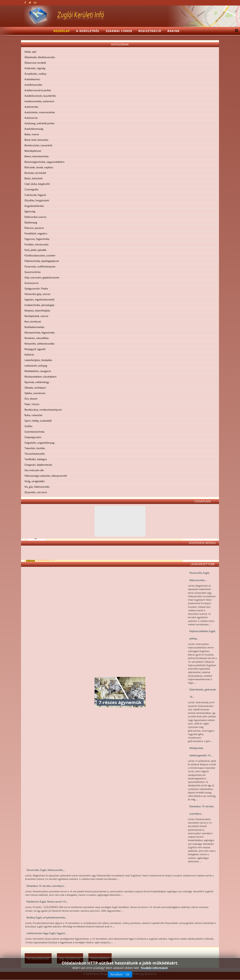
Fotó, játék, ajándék (35, 250)
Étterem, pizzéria (34, 228)
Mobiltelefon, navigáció (38, 371)
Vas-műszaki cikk (34, 470)
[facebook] (25, 3)
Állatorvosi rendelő (35, 63)
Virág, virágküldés (35, 481)
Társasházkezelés (35, 454)
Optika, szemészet (35, 393)
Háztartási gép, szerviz (37, 294)
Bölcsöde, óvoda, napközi (39, 167)
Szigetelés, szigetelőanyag (39, 443)
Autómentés (31, 107)
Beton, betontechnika (37, 156)
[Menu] (235, 31)
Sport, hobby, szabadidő (38, 421)
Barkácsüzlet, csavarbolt (38, 145)
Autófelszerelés (33, 85)
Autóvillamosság (34, 129)
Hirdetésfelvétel (38, 958)
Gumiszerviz (32, 283)
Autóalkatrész (32, 79)
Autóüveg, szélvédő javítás (39, 123)
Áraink (173, 31)
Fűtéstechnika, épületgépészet (42, 261)
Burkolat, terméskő (35, 173)
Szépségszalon (33, 437)
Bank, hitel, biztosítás (36, 140)
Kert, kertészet (33, 322)
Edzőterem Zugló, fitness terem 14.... (47, 902)
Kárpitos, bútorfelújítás (37, 311)
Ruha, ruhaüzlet (33, 415)
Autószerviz (31, 118)
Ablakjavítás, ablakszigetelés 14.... (201, 752)
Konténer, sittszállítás (37, 338)
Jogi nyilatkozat (70, 958)
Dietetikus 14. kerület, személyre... (202, 810)
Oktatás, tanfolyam (35, 388)
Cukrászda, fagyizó (35, 195)
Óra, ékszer (31, 399)
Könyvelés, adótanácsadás (39, 344)
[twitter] (30, 3)
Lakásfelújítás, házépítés (38, 360)
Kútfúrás (29, 355)
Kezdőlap (62, 31)
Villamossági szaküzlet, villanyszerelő (46, 476)
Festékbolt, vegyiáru (36, 233)
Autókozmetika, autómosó (39, 101)
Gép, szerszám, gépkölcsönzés (42, 277)
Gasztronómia (33, 272)
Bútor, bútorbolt (33, 178)
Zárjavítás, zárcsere (36, 492)
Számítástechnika (34, 432)
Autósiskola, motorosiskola (40, 112)
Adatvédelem (100, 958)
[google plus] (35, 3)
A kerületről (88, 31)
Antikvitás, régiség (35, 68)
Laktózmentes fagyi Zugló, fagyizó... (47, 933)
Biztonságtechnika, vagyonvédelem (44, 162)
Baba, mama (32, 134)
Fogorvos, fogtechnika (37, 239)
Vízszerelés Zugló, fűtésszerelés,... (200, 576)
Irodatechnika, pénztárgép (39, 305)
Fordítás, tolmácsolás (37, 244)
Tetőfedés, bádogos (36, 459)
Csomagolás (32, 189)
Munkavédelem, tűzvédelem (41, 377)
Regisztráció (150, 31)
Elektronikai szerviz (35, 217)
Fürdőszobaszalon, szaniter (40, 255)
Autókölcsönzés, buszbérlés (40, 96)
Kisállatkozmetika (34, 327)
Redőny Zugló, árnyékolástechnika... (47, 917)
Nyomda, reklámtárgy (37, 382)
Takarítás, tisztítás (35, 448)
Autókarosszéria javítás (38, 90)
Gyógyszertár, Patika (36, 288)
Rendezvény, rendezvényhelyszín (43, 410)
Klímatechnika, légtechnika (40, 333)
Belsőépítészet (33, 151)
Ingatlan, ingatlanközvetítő (39, 300)
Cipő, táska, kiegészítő (37, 184)
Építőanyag (31, 222)
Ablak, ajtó (30, 52)
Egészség (30, 211)
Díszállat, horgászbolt (37, 200)
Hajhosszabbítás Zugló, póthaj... (203, 635)
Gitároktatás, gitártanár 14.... (203, 693)
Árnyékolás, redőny (35, 74)
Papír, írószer (32, 404)
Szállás (28, 426)
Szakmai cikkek (119, 31)
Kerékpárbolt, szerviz (36, 316)
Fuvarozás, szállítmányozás (40, 266)
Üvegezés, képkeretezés (38, 465)
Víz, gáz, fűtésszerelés (37, 487)
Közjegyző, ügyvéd (35, 349)
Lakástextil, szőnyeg (36, 366)
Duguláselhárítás (34, 206)
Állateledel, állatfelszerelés (40, 57)
